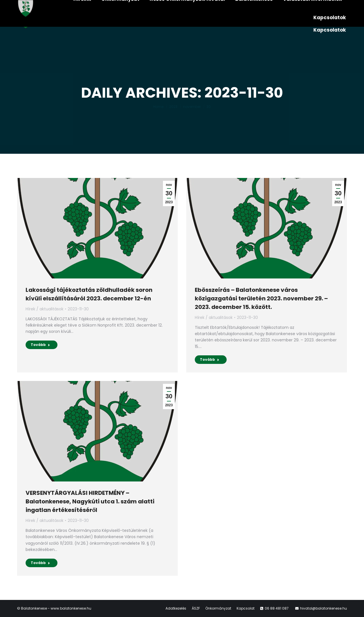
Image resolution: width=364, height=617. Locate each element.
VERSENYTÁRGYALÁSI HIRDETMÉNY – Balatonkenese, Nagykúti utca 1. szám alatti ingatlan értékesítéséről (90, 501)
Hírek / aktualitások (45, 309)
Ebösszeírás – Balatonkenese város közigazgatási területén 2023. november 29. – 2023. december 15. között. (261, 298)
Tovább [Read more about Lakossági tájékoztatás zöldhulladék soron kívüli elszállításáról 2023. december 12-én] (40, 345)
